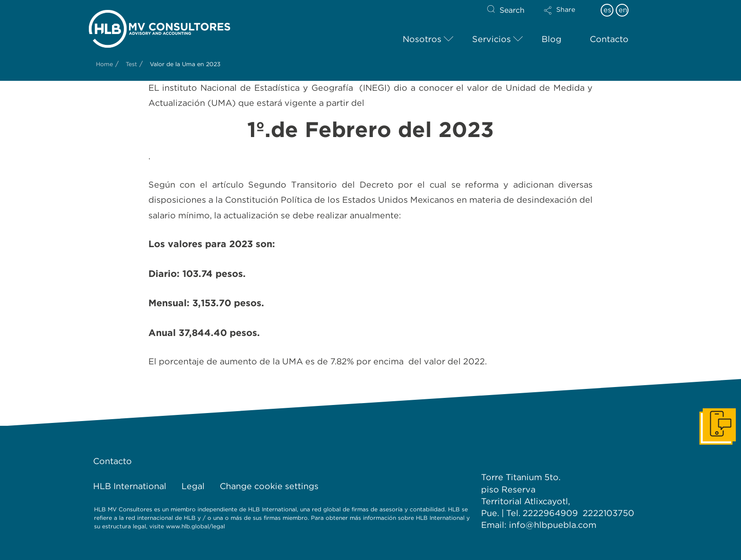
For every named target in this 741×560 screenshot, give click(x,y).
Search (512, 10)
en (623, 10)
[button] (568, 17)
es (607, 10)
